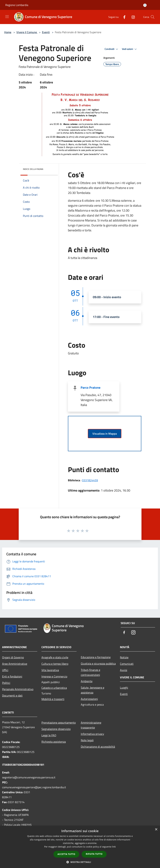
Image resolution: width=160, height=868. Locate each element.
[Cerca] (153, 17)
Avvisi (124, 670)
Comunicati (127, 664)
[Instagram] (132, 17)
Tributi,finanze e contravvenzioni (90, 672)
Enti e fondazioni (12, 676)
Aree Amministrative (15, 664)
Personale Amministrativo (18, 689)
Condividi (112, 49)
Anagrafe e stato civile (55, 657)
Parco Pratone (90, 388)
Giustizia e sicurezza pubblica (98, 664)
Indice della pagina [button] (33, 169)
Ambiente (87, 681)
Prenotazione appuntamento (59, 723)
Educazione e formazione (96, 657)
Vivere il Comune (27, 32)
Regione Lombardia (17, 5)
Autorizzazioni (89, 699)
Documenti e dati (12, 695)
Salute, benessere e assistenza (93, 690)
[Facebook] (123, 17)
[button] (80, 862)
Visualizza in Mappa (105, 434)
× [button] (156, 830)
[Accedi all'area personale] (145, 5)
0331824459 (90, 480)
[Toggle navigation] (7, 17)
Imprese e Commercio (54, 676)
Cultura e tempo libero (55, 664)
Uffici (5, 670)
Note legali (87, 740)
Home (8, 32)
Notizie (124, 657)
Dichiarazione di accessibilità (98, 747)
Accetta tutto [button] (66, 854)
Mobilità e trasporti (53, 699)
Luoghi (124, 688)
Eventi (46, 32)
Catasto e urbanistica (54, 688)
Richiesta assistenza (54, 742)
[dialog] (80, 847)
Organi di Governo (13, 657)
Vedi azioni (130, 49)
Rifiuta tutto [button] (94, 854)
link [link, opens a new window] (114, 847)
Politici (6, 683)
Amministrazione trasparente (91, 725)
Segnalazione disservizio (56, 729)
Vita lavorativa (50, 670)
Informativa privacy (92, 734)
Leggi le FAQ (49, 735)
